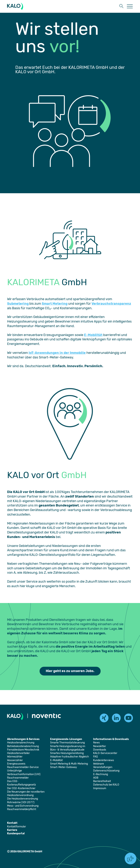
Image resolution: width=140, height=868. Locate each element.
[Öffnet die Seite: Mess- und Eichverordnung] (23, 806)
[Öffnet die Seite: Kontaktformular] (16, 827)
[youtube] (129, 718)
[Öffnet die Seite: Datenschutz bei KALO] (106, 785)
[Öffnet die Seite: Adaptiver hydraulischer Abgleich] (70, 757)
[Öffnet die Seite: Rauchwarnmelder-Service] (23, 767)
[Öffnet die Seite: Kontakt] (12, 823)
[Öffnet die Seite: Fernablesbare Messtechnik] (23, 750)
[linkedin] (116, 718)
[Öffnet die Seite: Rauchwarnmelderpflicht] (22, 809)
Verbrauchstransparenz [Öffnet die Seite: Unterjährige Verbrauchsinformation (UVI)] (111, 304)
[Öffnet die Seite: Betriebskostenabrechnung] (23, 746)
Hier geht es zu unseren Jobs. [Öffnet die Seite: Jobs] (70, 671)
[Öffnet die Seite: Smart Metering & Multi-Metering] (69, 764)
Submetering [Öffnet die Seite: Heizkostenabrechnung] (18, 304)
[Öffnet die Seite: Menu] (130, 6)
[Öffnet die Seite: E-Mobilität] (56, 760)
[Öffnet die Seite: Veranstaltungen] (103, 767)
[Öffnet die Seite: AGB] (96, 778)
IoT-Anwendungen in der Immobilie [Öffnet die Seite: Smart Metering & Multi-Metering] (57, 353)
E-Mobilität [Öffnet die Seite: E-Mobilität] (93, 335)
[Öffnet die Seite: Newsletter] (100, 746)
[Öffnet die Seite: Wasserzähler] (15, 760)
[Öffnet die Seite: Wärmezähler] (15, 757)
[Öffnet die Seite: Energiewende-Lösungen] (66, 739)
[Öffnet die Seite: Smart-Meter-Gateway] (64, 767)
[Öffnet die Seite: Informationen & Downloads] (111, 739)
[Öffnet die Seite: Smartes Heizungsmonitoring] (67, 753)
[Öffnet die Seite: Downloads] (100, 750)
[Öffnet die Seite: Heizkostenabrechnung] (21, 743)
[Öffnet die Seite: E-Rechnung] (101, 774)
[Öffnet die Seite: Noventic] (46, 716)
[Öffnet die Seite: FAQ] (95, 757)
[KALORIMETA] (16, 6)
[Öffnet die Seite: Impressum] (100, 788)
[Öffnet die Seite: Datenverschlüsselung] (106, 771)
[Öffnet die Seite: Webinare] (99, 764)
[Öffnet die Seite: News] (96, 743)
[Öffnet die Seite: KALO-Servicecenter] (105, 753)
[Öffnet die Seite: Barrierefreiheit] (102, 781)
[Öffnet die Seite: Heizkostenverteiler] (18, 753)
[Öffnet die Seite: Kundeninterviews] (104, 760)
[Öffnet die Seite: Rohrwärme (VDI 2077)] (21, 802)
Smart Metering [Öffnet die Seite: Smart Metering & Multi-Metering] (55, 304)
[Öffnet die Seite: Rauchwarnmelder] (18, 778)
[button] (121, 6)
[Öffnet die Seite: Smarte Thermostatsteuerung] (67, 743)
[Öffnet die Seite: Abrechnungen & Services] (23, 739)
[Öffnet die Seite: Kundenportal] (16, 833)
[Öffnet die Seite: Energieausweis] (16, 764)
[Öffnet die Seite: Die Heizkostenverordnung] (23, 799)
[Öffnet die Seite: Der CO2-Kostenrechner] (21, 788)
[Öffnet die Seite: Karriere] (12, 830)
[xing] (104, 718)
